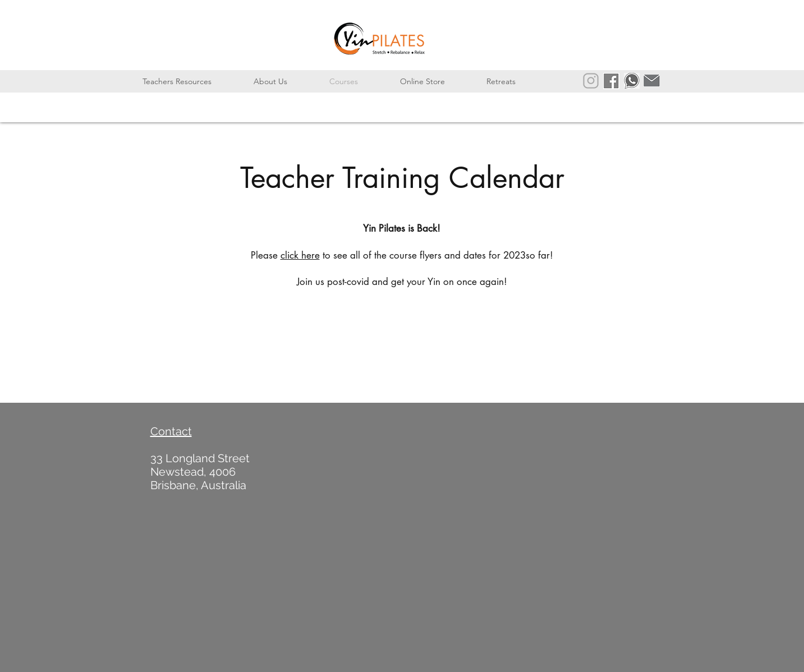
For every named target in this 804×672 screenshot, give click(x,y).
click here (300, 255)
